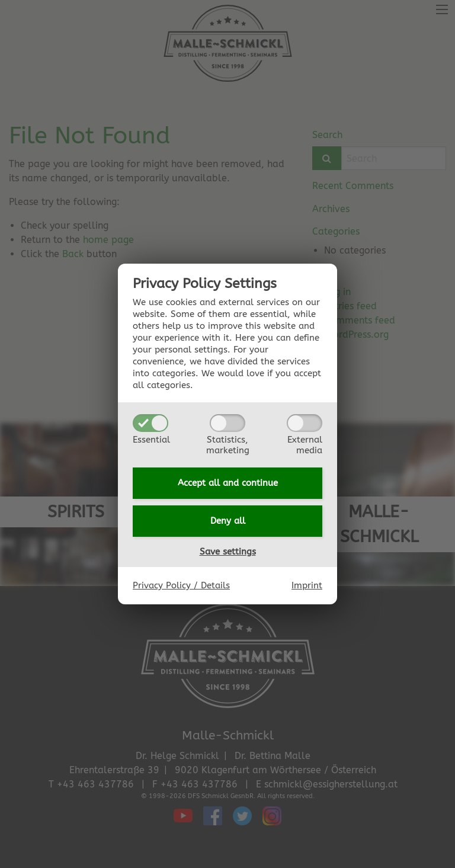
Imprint (307, 585)
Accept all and (228, 483)
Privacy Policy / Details (181, 585)
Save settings (228, 552)
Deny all (228, 521)
